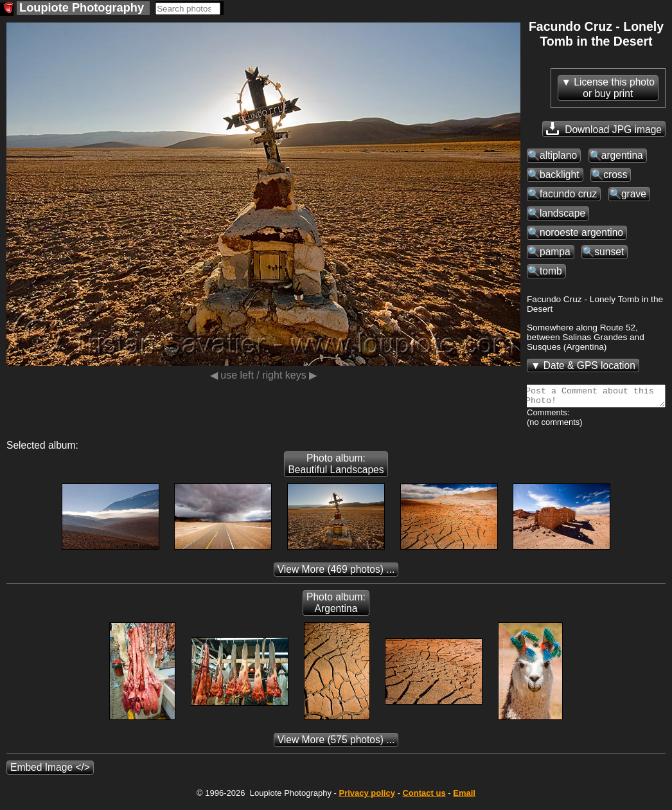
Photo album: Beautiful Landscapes (336, 468)
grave (634, 194)
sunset (609, 252)
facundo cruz (568, 194)
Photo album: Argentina (336, 607)
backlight (560, 175)
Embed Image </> (50, 771)
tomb (551, 271)
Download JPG (604, 129)
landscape (562, 213)
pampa (555, 252)
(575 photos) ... (336, 743)
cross (615, 175)
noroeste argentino (581, 232)
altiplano (558, 155)
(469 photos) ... (336, 573)
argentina (622, 155)
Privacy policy (367, 797)
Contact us (424, 797)
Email (464, 797)
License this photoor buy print (614, 88)
